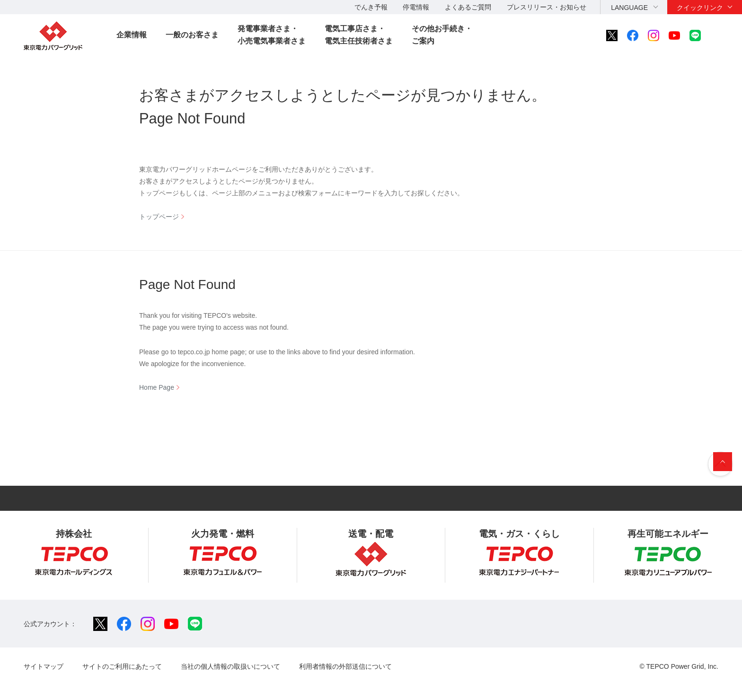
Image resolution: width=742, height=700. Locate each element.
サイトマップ (44, 666)
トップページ (159, 217)
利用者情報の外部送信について (345, 666)
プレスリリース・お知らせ (547, 7)
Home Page (157, 387)
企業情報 (132, 35)
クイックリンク (700, 8)
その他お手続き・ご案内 (442, 35)
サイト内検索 (721, 35)
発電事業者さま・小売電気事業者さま (272, 35)
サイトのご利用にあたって (122, 666)
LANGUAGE (629, 8)
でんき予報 (371, 7)
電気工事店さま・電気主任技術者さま (359, 35)
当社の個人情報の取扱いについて (230, 666)
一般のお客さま (192, 35)
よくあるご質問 (468, 7)
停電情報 (416, 7)
